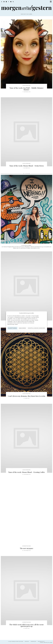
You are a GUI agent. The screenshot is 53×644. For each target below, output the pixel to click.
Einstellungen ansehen (36, 328)
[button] (51, 2)
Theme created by (46, 642)
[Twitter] (2, 2)
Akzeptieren (12, 328)
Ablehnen (22, 328)
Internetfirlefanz (27, 546)
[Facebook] (4, 2)
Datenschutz (41, 641)
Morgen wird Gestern (17, 641)
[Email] (11, 2)
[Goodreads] (6, 2)
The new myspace (27, 548)
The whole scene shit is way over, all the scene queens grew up (26, 625)
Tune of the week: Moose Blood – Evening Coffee (27, 472)
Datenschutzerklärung (28, 331)
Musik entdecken (26, 86)
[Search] (13, 2)
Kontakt (27, 641)
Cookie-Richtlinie (18, 331)
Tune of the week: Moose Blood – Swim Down (26, 166)
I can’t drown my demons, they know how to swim (26, 396)
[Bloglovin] (9, 2)
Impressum (36, 331)
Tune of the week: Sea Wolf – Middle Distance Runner (26, 89)
